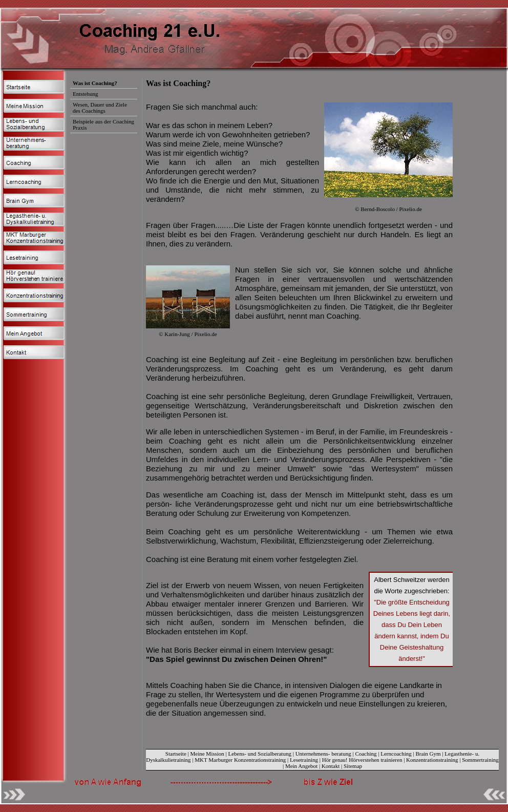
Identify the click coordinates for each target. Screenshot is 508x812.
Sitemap (353, 766)
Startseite (176, 754)
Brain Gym (428, 754)
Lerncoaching (396, 754)
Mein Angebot (301, 766)
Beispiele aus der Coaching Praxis (103, 124)
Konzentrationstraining (432, 760)
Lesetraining (304, 760)
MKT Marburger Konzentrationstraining (240, 760)
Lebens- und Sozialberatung (260, 754)
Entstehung (86, 94)
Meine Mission (207, 754)
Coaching (366, 754)
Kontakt (331, 766)
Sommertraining (480, 760)
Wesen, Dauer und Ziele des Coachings (100, 108)
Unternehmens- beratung (323, 754)
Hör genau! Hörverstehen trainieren (362, 760)
